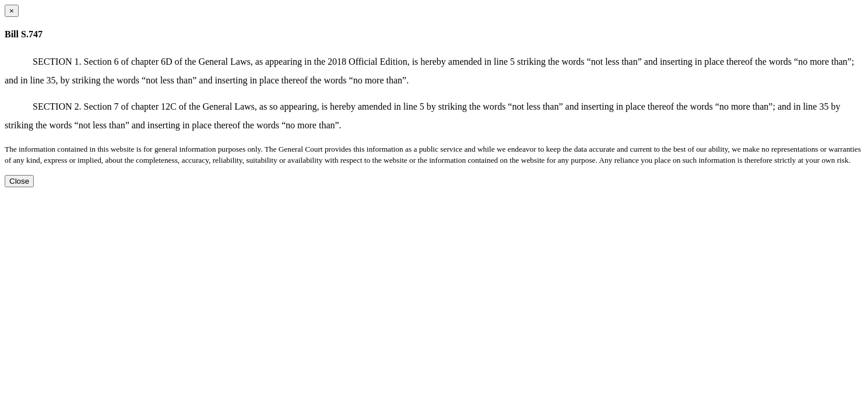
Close (19, 181)
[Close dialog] (12, 11)
